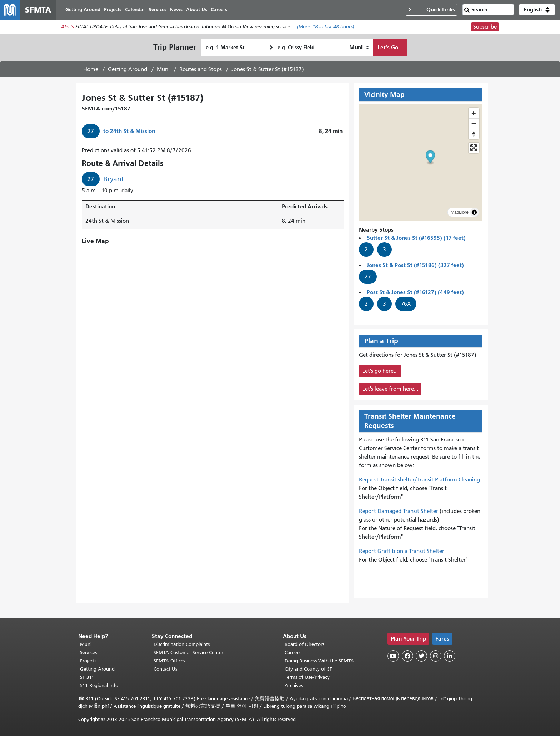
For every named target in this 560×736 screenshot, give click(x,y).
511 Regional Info (99, 685)
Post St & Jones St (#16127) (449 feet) (415, 293)
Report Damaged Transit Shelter (399, 512)
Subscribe (485, 27)
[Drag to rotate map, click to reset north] (474, 134)
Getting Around (127, 70)
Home (91, 70)
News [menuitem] (177, 10)
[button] (537, 10)
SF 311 (87, 677)
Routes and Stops (201, 70)
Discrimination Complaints (182, 644)
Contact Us (165, 669)
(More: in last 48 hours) (326, 27)
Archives (294, 685)
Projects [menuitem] (113, 10)
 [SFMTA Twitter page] (421, 656)
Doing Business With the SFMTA (319, 661)
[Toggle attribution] (474, 213)
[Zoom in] (474, 113)
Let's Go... (390, 48)
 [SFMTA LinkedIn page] (450, 656)
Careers (292, 653)
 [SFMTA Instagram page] (436, 656)
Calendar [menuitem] (135, 10)
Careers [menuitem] (219, 10)
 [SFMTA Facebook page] (407, 656)
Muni (163, 70)
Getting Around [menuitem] (83, 10)
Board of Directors (304, 644)
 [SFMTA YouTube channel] (393, 656)
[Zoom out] (474, 124)
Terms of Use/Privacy (307, 677)
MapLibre (460, 213)
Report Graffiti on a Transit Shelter (402, 552)
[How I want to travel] (359, 48)
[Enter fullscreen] (474, 148)
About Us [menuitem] (197, 10)
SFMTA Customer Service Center (188, 653)
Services (88, 653)
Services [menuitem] (158, 10)
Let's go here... (380, 371)
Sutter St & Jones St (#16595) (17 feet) (416, 238)
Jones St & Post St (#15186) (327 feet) (415, 265)
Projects (88, 661)
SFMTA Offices (169, 661)
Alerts (67, 27)
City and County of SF (308, 669)
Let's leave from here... (390, 389)
